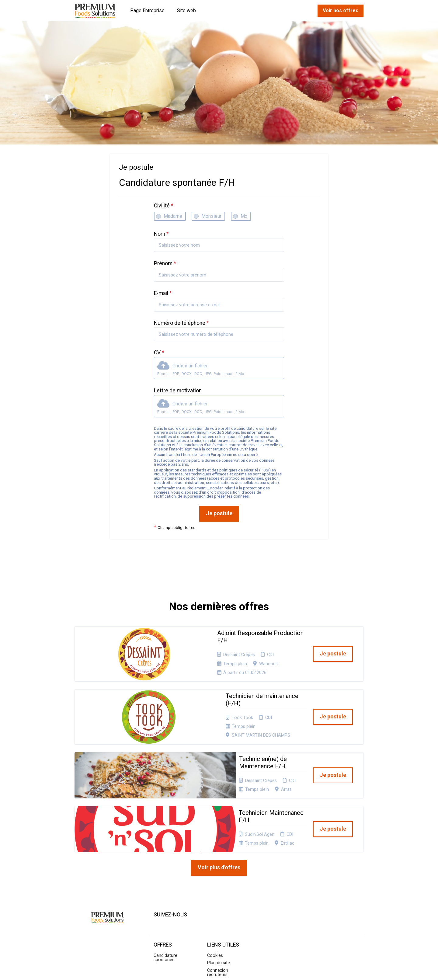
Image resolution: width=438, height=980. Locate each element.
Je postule (219, 513)
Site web (186, 10)
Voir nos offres (341, 10)
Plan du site (219, 889)
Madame (173, 216)
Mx (244, 216)
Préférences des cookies (223, 911)
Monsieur (211, 216)
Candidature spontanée (165, 884)
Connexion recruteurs (218, 899)
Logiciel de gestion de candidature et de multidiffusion (219, 969)
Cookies (215, 882)
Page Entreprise (147, 10)
